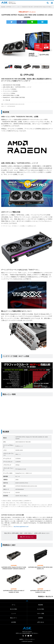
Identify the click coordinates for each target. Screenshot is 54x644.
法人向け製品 (41, 609)
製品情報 (3, 7)
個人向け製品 (14, 609)
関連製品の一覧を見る (45, 597)
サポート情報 (41, 613)
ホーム (14, 605)
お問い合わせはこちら (28, 537)
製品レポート (14, 618)
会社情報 (14, 622)
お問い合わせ (41, 622)
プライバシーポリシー (30, 639)
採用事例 (41, 618)
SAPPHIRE (9, 7)
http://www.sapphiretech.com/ (21, 527)
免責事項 (21, 639)
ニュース (14, 613)
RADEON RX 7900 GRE (27, 7)
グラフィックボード (17, 7)
